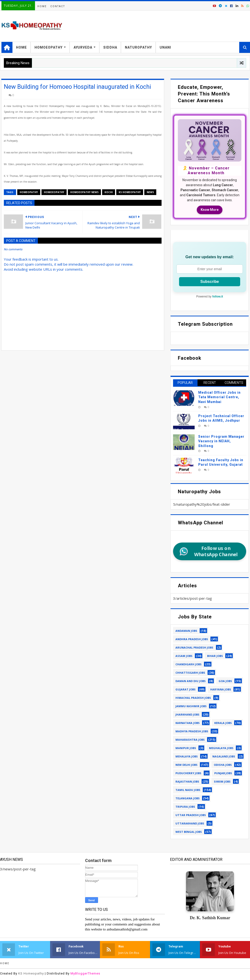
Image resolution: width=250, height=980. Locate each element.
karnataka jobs (188, 723)
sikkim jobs (222, 781)
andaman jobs (186, 631)
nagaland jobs (224, 756)
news (150, 192)
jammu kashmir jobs (191, 706)
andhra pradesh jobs (192, 639)
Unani (165, 47)
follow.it (218, 297)
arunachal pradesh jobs (194, 647)
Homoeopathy (49, 47)
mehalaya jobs (187, 756)
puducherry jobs (188, 773)
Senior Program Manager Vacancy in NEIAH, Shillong (221, 441)
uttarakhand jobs (190, 823)
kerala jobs (223, 723)
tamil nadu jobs (188, 790)
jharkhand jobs (187, 714)
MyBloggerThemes (85, 973)
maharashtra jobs (190, 740)
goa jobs (225, 681)
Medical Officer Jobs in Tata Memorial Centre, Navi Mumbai (219, 397)
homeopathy (29, 192)
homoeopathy (54, 192)
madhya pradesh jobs (192, 731)
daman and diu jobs (191, 681)
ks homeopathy (130, 192)
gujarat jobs (186, 689)
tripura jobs (185, 807)
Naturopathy (138, 47)
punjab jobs (223, 773)
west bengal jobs (189, 832)
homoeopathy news (84, 192)
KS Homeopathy (31, 973)
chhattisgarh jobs (190, 673)
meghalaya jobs (221, 748)
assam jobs (184, 656)
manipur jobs (186, 748)
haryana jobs (221, 689)
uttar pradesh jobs (191, 815)
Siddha (110, 47)
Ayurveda (83, 47)
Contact (58, 6)
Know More (210, 210)
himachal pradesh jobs (193, 698)
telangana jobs (188, 798)
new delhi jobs (186, 765)
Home (42, 6)
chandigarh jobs (189, 664)
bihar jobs (215, 656)
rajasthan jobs (187, 781)
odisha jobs (223, 765)
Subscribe (210, 282)
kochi (109, 192)
